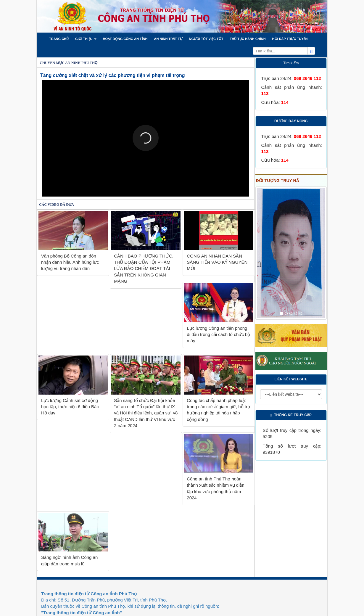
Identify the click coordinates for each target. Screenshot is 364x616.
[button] (59, 39)
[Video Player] (146, 138)
